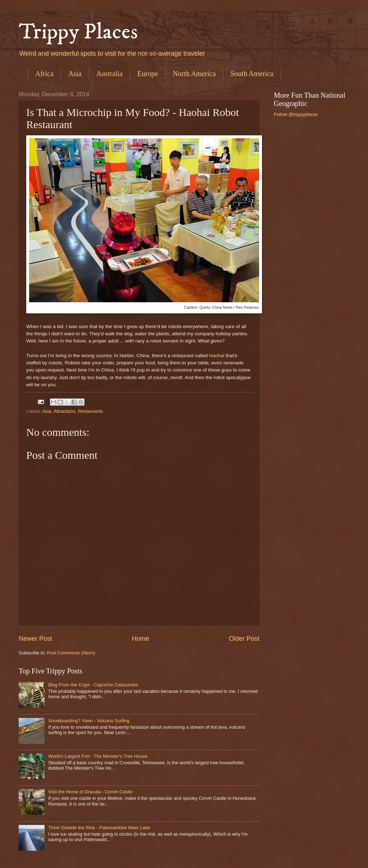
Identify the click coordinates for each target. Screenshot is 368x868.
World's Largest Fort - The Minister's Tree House (98, 756)
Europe (148, 74)
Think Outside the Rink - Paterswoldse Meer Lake (99, 828)
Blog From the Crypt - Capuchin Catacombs (93, 685)
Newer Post (35, 639)
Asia (75, 74)
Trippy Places (78, 32)
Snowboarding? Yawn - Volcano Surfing (89, 721)
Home (141, 639)
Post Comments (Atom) (71, 653)
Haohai (217, 356)
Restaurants (90, 411)
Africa (44, 74)
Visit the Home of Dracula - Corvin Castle (90, 792)
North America (194, 74)
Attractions (65, 411)
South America (252, 74)
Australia (109, 74)
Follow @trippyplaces (296, 114)
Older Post (244, 639)
